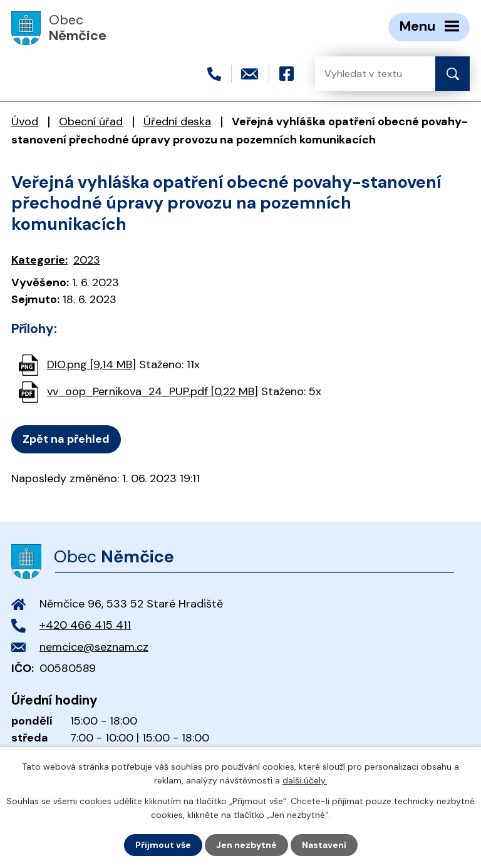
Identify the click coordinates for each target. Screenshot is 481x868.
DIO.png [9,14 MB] (91, 364)
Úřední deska (177, 121)
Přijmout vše (163, 845)
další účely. (305, 780)
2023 (87, 260)
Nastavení (324, 845)
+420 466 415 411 (85, 625)
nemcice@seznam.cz (94, 647)
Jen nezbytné (246, 845)
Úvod (25, 121)
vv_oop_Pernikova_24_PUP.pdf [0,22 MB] (153, 391)
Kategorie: (39, 260)
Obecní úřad (91, 121)
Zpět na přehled (66, 439)
